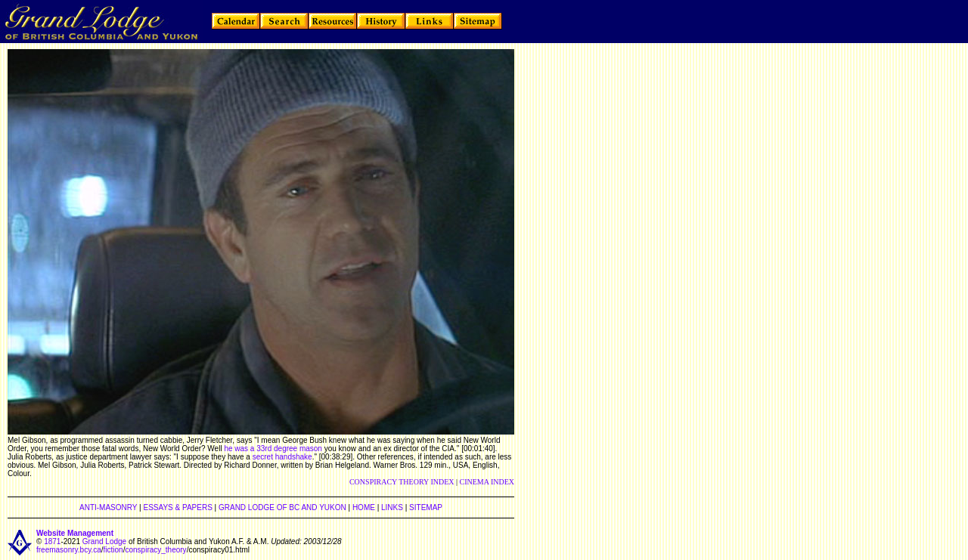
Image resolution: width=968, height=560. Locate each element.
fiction (113, 550)
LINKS (392, 507)
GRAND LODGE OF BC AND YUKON (282, 507)
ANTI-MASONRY (108, 507)
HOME (364, 507)
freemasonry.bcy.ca (69, 550)
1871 (52, 541)
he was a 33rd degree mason (273, 449)
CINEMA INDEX (487, 482)
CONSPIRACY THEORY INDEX (402, 482)
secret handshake (282, 457)
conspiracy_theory (155, 550)
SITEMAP (426, 507)
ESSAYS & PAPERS (177, 507)
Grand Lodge (104, 541)
